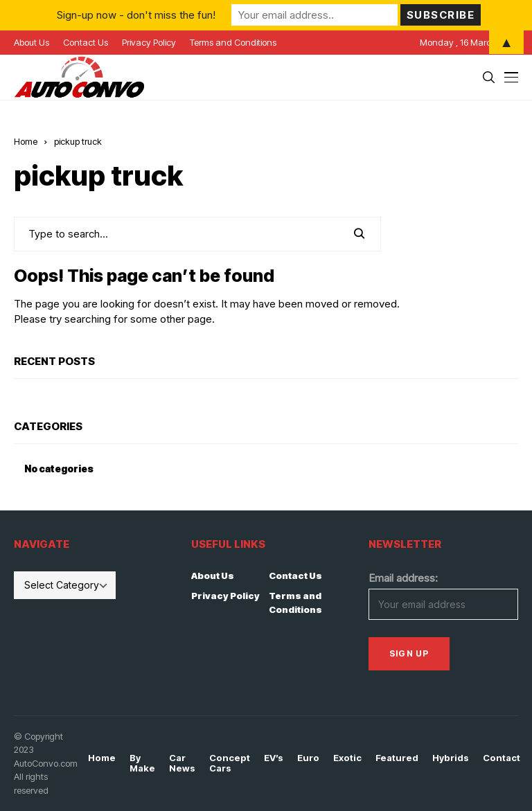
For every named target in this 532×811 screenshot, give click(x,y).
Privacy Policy (225, 596)
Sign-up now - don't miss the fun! (136, 15)
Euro (308, 758)
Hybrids (451, 758)
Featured (397, 758)
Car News (182, 764)
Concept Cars (230, 764)
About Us (213, 576)
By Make (142, 764)
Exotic (347, 758)
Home (26, 141)
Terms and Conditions (295, 603)
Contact (502, 758)
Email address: (403, 578)
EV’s (274, 758)
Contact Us (295, 576)
